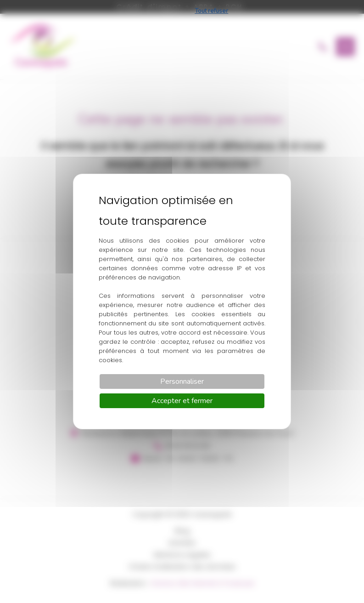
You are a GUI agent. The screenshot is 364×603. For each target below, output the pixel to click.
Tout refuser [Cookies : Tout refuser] (211, 11)
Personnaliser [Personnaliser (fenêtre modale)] (182, 381)
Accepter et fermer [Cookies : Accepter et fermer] (182, 401)
